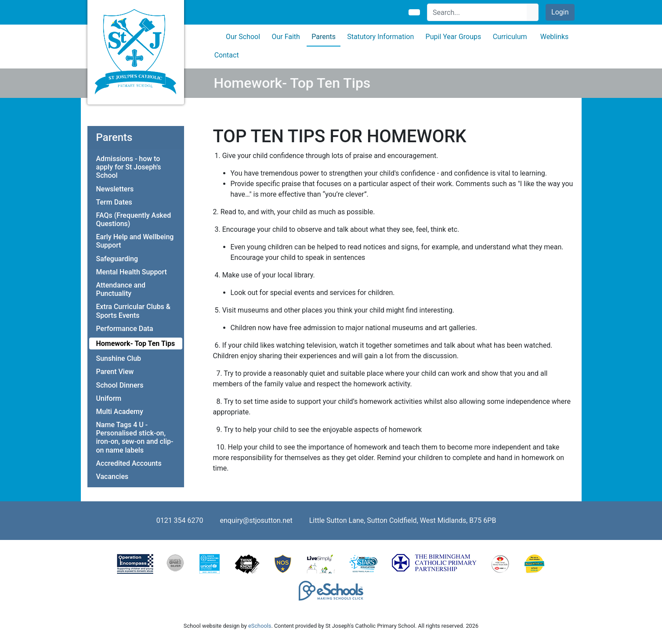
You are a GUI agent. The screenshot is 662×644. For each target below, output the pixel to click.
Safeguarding (117, 259)
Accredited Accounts (129, 463)
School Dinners (120, 385)
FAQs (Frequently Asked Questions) (134, 219)
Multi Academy (120, 412)
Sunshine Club (119, 358)
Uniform (109, 398)
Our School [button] (243, 37)
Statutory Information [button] (380, 37)
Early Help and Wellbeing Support (135, 241)
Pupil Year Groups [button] (454, 37)
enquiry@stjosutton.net (256, 520)
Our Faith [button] (286, 37)
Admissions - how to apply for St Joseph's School (129, 167)
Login (560, 12)
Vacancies (112, 477)
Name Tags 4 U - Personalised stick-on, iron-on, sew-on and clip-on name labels (135, 437)
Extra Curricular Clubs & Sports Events (134, 311)
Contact (227, 55)
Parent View (115, 372)
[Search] (477, 12)
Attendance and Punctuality (121, 289)
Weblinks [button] (554, 37)
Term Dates (114, 202)
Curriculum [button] (510, 37)
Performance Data (125, 329)
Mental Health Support (132, 272)
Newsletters (115, 189)
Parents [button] (324, 37)
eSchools (260, 626)
